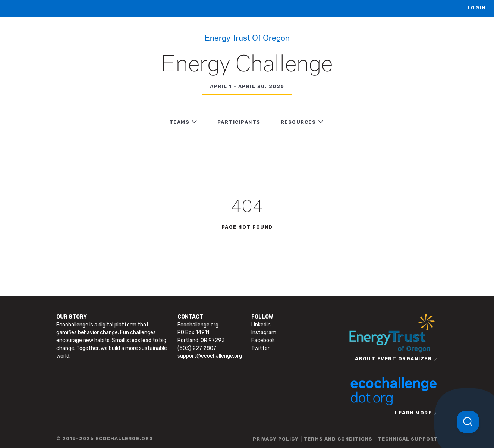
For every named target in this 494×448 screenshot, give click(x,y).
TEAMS (180, 122)
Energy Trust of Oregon (247, 37)
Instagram (264, 333)
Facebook (263, 340)
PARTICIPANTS (239, 122)
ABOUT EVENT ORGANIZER (394, 359)
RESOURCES (298, 122)
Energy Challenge (247, 65)
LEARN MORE (413, 413)
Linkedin (261, 325)
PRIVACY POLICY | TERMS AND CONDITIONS (313, 439)
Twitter (260, 348)
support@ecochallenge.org (210, 356)
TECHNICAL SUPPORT (408, 439)
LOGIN (477, 8)
